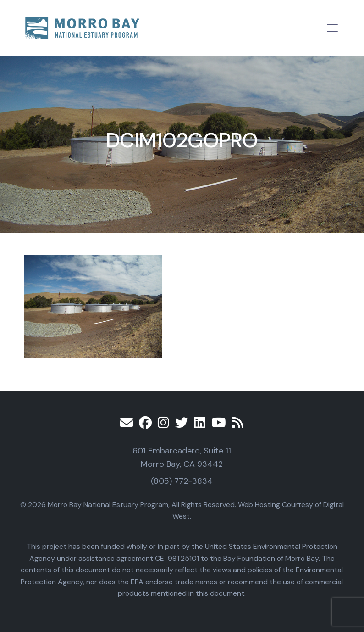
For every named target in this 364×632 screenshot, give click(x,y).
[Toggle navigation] (332, 28)
